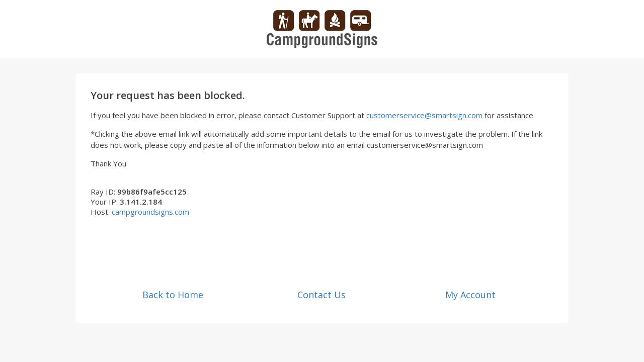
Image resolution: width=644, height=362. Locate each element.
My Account (470, 295)
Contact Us (321, 295)
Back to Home (173, 295)
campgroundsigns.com (150, 212)
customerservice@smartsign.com (424, 115)
